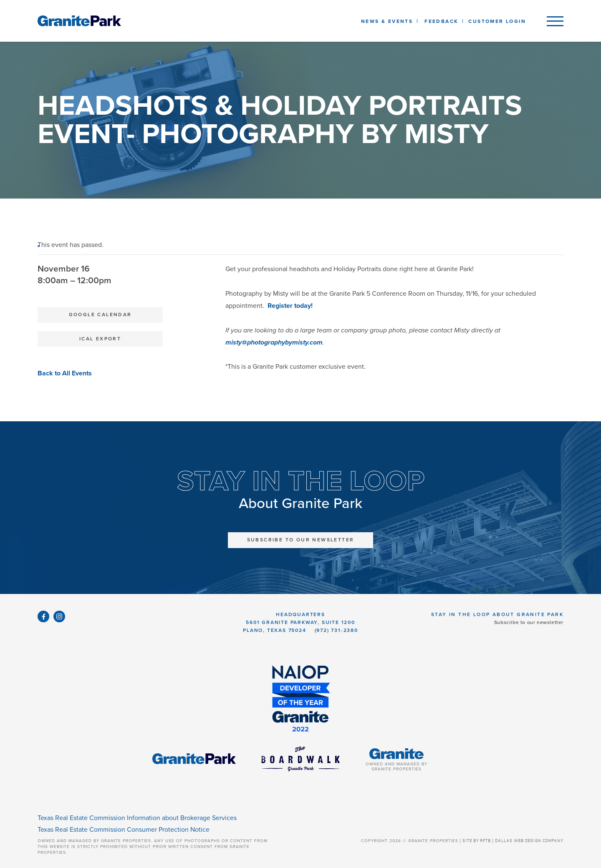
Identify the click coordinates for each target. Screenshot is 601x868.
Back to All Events (65, 373)
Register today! (290, 306)
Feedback (441, 21)
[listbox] (441, 21)
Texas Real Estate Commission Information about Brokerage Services (137, 818)
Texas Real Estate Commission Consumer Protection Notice (124, 830)
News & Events (389, 21)
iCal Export (100, 339)
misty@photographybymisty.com (274, 342)
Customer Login (497, 21)
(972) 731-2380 (336, 630)
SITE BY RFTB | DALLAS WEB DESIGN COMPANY (513, 841)
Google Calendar (100, 314)
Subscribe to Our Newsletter (301, 540)
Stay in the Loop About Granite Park (497, 614)
